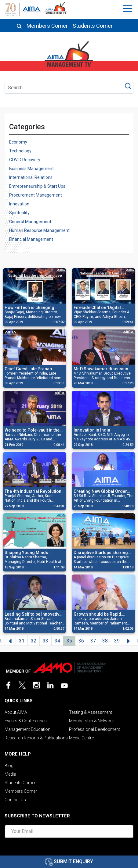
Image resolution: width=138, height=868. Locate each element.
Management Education (27, 729)
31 (22, 641)
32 (34, 641)
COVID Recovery (25, 160)
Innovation (19, 204)
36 (81, 641)
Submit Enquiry (69, 861)
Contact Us (15, 800)
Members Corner (47, 26)
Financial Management (31, 239)
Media (10, 774)
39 (117, 641)
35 (69, 641)
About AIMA (16, 712)
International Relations (31, 177)
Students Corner (93, 26)
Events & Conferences (26, 721)
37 (93, 641)
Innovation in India (92, 430)
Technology (20, 151)
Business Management (31, 169)
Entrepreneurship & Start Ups (37, 186)
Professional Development (94, 729)
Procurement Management (36, 195)
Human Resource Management (39, 230)
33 (45, 641)
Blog (9, 766)
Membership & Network (91, 721)
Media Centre (81, 738)
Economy (18, 142)
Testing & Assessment (91, 712)
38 (105, 641)
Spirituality (19, 213)
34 (57, 641)
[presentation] (69, 855)
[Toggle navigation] (128, 9)
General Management (30, 222)
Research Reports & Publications (36, 738)
